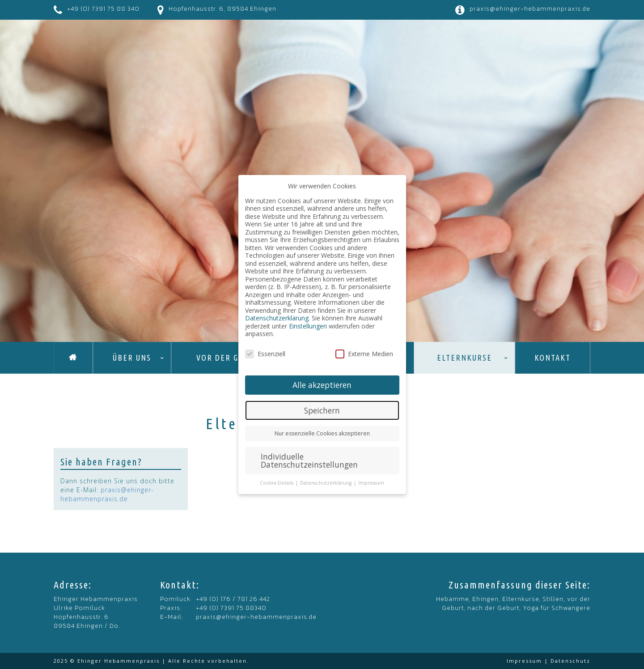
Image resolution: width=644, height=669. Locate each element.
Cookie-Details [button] (277, 483)
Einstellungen (308, 326)
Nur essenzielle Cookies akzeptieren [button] (322, 433)
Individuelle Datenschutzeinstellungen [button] (309, 460)
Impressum (524, 661)
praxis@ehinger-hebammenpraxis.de (530, 9)
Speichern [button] (322, 410)
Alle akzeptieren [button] (322, 385)
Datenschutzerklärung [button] (326, 483)
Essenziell (265, 354)
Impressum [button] (371, 483)
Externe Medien (364, 354)
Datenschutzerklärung (277, 318)
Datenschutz (570, 661)
